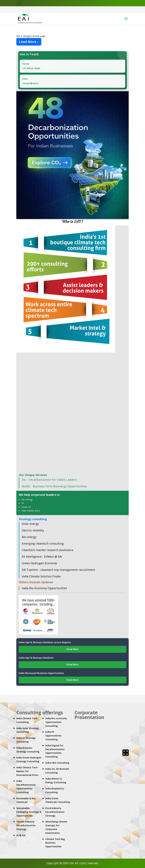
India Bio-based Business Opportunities (41, 673)
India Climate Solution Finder (41, 576)
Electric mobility (33, 530)
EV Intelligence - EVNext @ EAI (42, 557)
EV (23, 503)
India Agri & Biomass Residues (36, 658)
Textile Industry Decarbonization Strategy (26, 825)
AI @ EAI (21, 835)
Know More (72, 649)
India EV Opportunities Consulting (53, 736)
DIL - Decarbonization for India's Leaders (49, 480)
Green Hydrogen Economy (39, 563)
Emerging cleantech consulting (43, 544)
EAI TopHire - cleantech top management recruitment (58, 570)
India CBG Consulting (57, 763)
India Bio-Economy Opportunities (44, 588)
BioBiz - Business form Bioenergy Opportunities (54, 486)
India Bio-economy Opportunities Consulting (56, 722)
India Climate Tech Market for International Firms (27, 771)
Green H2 (26, 507)
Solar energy (30, 524)
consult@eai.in (30, 83)
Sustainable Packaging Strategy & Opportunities (29, 812)
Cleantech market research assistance (48, 550)
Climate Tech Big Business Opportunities (55, 843)
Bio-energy (27, 499)
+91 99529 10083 (31, 68)
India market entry (31, 511)
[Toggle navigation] (19, 3)
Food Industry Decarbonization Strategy (55, 812)
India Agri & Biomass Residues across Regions (45, 642)
